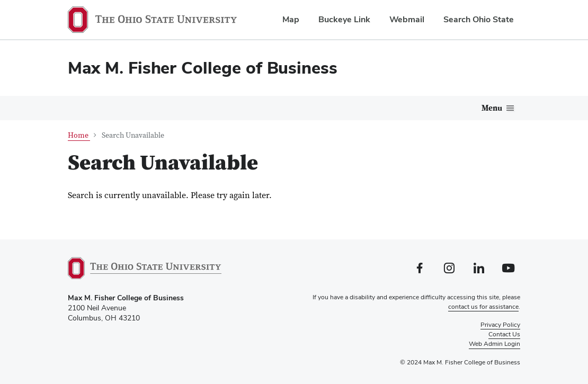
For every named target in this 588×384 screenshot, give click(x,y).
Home (79, 136)
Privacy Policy (500, 325)
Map (291, 19)
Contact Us (504, 334)
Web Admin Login (495, 344)
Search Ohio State (479, 19)
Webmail (407, 19)
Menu (492, 108)
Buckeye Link (344, 19)
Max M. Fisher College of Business (203, 68)
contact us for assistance (483, 307)
